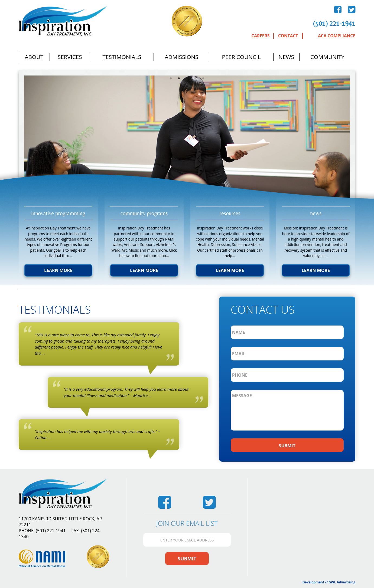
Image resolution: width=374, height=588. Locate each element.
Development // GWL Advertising (329, 582)
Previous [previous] (15, 145)
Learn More (58, 270)
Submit (187, 559)
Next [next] (359, 145)
